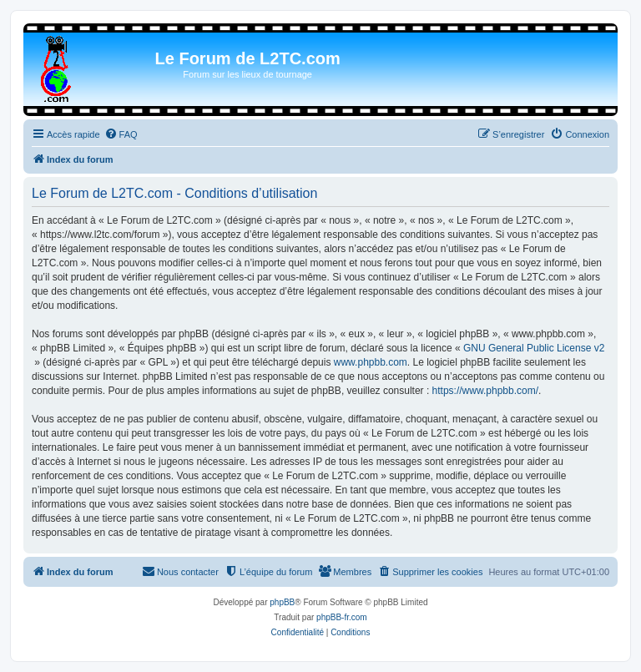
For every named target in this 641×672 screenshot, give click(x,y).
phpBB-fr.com (342, 617)
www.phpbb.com (371, 362)
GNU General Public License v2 (534, 348)
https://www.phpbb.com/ (485, 391)
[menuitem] (121, 134)
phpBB (282, 602)
